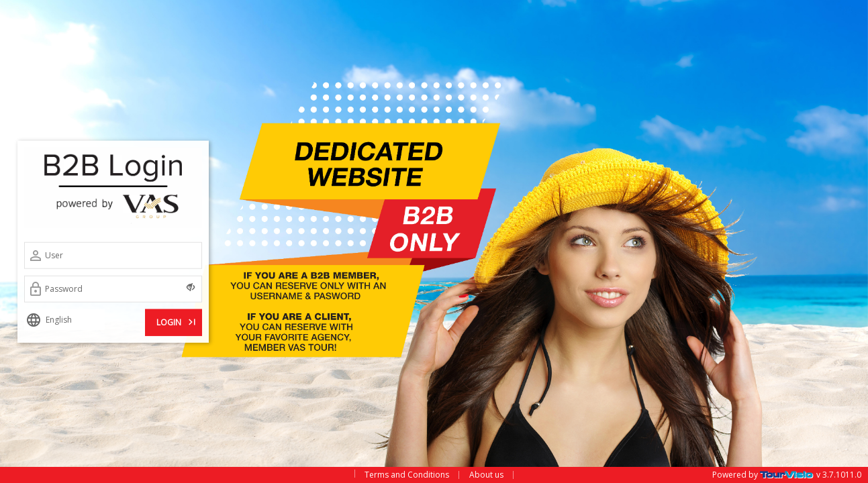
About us (486, 475)
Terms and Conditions (407, 475)
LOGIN (177, 320)
